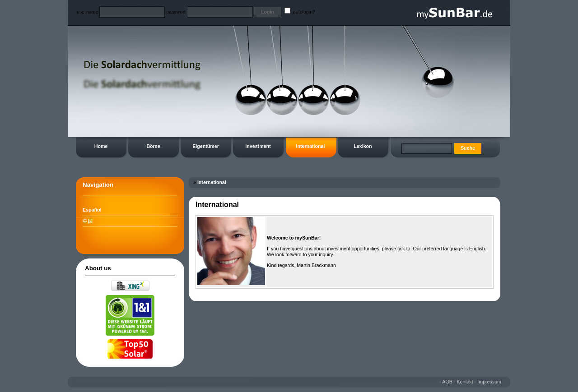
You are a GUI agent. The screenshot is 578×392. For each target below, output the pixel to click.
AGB (447, 382)
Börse (153, 146)
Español (92, 210)
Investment (258, 146)
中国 (88, 221)
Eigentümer (206, 146)
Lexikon (363, 146)
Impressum (489, 382)
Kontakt (465, 382)
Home (101, 146)
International (311, 146)
